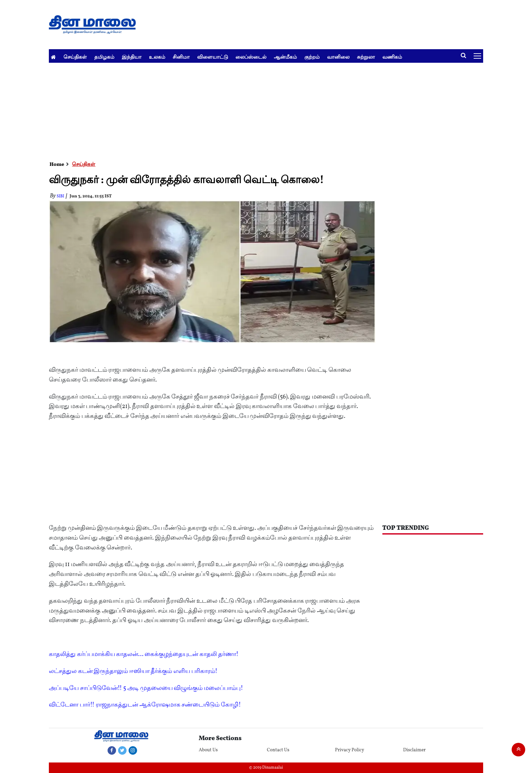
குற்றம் (312, 57)
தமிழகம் (104, 57)
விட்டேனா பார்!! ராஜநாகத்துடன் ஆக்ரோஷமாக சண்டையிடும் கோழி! (145, 705)
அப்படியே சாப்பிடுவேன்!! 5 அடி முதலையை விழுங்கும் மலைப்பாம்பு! (146, 688)
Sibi (61, 196)
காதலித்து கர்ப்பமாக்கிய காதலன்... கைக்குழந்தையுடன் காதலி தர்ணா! (144, 654)
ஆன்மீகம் (285, 57)
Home (57, 165)
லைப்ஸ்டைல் (251, 57)
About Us (208, 750)
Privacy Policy (349, 750)
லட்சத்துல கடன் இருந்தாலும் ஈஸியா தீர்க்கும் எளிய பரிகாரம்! (133, 671)
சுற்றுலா (366, 57)
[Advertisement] (252, 110)
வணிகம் (392, 57)
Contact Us (278, 750)
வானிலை (338, 57)
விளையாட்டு (213, 57)
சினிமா (181, 57)
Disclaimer (414, 750)
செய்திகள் (75, 57)
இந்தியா (132, 57)
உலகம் (157, 57)
